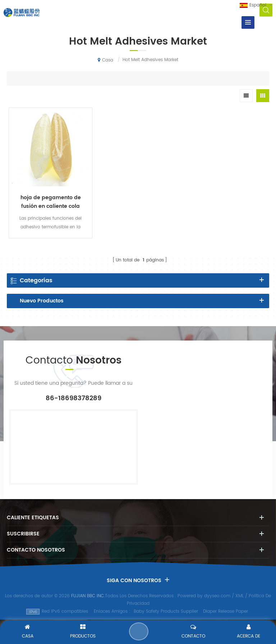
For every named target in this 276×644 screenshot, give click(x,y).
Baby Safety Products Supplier (166, 611)
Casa (105, 60)
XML (240, 596)
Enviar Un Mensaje (139, 631)
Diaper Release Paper (226, 611)
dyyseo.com (217, 596)
